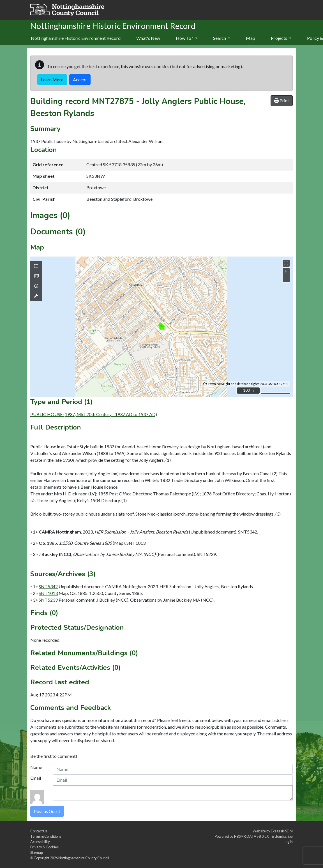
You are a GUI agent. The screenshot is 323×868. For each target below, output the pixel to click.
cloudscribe (284, 836)
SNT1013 (48, 593)
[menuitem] (148, 38)
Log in (288, 842)
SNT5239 (48, 600)
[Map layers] (36, 266)
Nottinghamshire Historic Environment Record (76, 38)
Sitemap (37, 853)
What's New (148, 38)
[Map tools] (36, 296)
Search (222, 38)
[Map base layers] (36, 276)
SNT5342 (48, 586)
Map (251, 38)
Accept (80, 79)
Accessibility (40, 842)
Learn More (52, 79)
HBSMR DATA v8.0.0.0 (252, 836)
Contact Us (39, 831)
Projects (281, 38)
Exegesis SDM (282, 831)
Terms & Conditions (46, 836)
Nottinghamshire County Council (84, 858)
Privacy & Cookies (44, 847)
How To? (187, 38)
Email (36, 778)
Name (36, 767)
